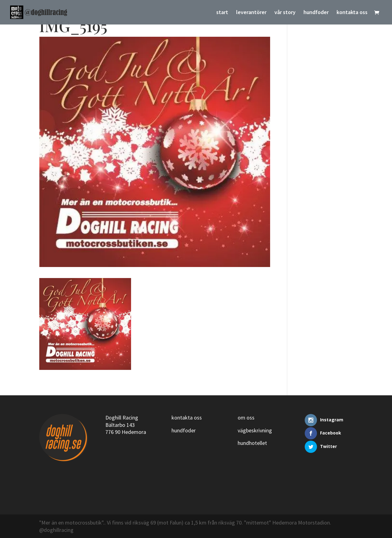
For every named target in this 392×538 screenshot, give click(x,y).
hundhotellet (252, 443)
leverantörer (251, 13)
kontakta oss (352, 13)
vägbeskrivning (255, 430)
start (222, 13)
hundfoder (316, 13)
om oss (246, 418)
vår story (285, 13)
